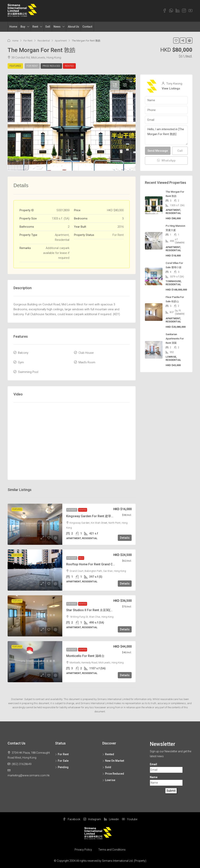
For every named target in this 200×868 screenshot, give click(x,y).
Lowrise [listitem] (109, 780)
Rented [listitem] (108, 754)
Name (154, 777)
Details (125, 538)
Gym (21, 362)
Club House (86, 353)
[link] (35, 524)
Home (13, 27)
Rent (35, 27)
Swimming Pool (28, 372)
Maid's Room (87, 362)
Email (153, 764)
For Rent (28, 41)
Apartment (61, 41)
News (57, 27)
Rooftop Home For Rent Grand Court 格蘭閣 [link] (97, 564)
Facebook (72, 819)
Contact (87, 27)
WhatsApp (166, 161)
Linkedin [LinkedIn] (112, 819)
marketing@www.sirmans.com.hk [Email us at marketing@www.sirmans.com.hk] (29, 775)
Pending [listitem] (62, 767)
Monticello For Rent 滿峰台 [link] (85, 656)
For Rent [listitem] (62, 754)
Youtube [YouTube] (130, 819)
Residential (44, 41)
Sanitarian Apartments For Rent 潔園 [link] (175, 339)
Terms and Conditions (112, 850)
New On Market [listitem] (113, 761)
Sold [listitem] (107, 767)
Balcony (23, 353)
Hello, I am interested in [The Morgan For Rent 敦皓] (166, 135)
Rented (69, 66)
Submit (171, 791)
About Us (73, 27)
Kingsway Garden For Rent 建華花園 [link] (92, 516)
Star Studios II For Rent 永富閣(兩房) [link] (92, 610)
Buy (23, 27)
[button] (176, 41)
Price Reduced (51, 66)
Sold (81, 558)
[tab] (115, 85)
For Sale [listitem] (62, 761)
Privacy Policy (83, 850)
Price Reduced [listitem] (113, 774)
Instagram (92, 819)
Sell (48, 27)
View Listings (171, 88)
